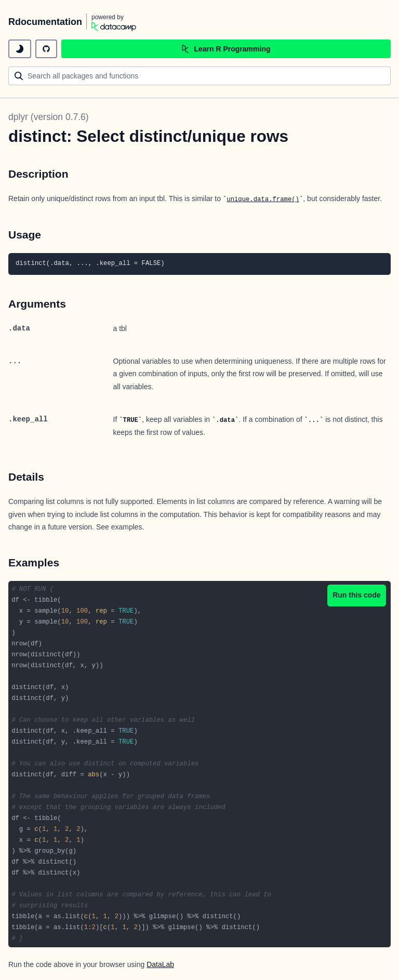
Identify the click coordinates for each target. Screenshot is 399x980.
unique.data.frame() (263, 200)
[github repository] (46, 49)
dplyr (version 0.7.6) (49, 117)
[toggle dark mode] (20, 49)
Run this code (357, 595)
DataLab (160, 964)
